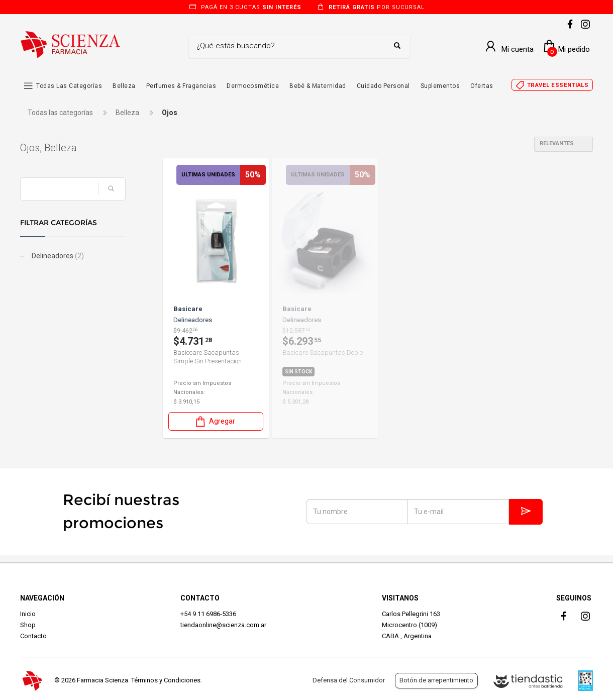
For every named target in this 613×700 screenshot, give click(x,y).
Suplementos (440, 86)
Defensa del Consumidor (349, 680)
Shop (28, 625)
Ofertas (482, 86)
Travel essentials (558, 85)
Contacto (33, 636)
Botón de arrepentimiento (436, 680)
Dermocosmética (253, 86)
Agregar (215, 421)
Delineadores (57, 256)
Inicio (28, 614)
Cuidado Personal (383, 86)
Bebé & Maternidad (318, 86)
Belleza (124, 86)
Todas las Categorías (69, 86)
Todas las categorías (60, 113)
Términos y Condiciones (166, 680)
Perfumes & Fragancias (181, 86)
